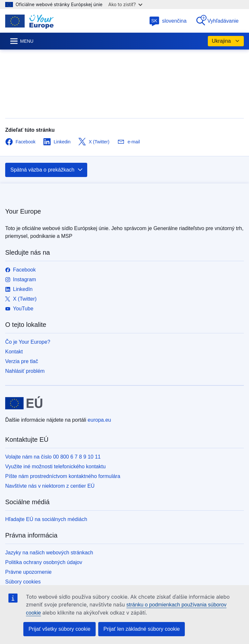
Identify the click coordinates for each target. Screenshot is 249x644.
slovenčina (168, 21)
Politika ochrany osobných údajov (44, 562)
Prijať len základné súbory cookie (142, 629)
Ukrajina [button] (226, 41)
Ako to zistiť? (125, 4)
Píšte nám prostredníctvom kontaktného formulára (63, 476)
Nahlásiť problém (25, 371)
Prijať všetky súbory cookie (59, 629)
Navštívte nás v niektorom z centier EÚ (50, 486)
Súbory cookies (23, 582)
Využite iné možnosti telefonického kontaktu (55, 466)
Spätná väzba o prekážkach (47, 170)
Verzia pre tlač (22, 361)
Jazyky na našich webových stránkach (49, 553)
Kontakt (14, 352)
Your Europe (23, 211)
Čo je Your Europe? (28, 342)
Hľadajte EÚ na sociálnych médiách (46, 519)
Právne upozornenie (28, 572)
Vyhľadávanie (217, 21)
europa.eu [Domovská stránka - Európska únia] (99, 420)
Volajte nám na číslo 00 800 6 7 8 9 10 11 (53, 457)
